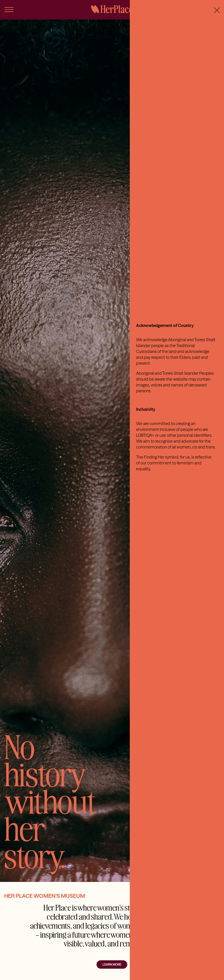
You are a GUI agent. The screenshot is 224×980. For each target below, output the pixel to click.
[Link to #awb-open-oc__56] (9, 9)
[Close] (217, 10)
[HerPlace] (112, 7)
